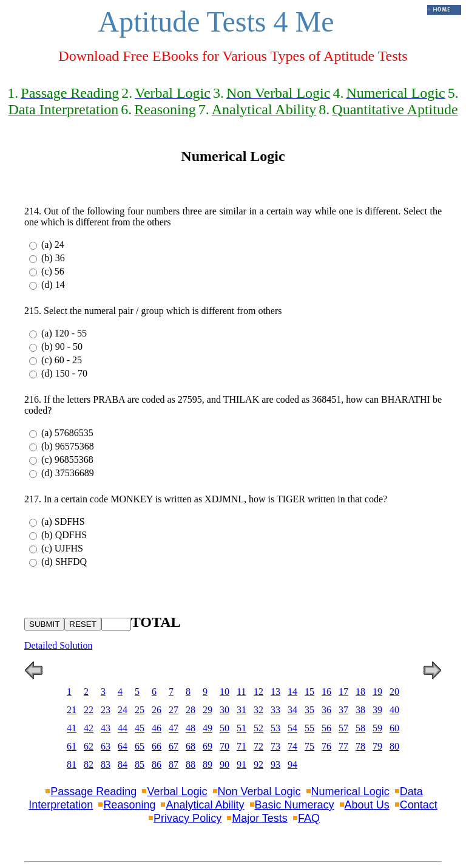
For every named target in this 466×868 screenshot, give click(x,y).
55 (309, 728)
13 (275, 692)
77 (343, 746)
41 (72, 728)
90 (225, 764)
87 (174, 764)
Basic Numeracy (295, 805)
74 (292, 746)
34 (292, 710)
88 (191, 764)
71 (241, 746)
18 (360, 692)
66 (157, 746)
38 (360, 710)
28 (191, 710)
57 (343, 728)
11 (241, 692)
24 (123, 710)
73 (275, 746)
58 (360, 728)
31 (241, 710)
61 (72, 746)
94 (292, 764)
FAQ (309, 818)
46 (157, 728)
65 (140, 746)
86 (157, 764)
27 (174, 710)
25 (140, 710)
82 (89, 764)
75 (309, 746)
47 (174, 728)
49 (208, 728)
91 (241, 764)
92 (258, 764)
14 (292, 692)
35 (309, 710)
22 (89, 710)
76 (326, 746)
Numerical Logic (350, 791)
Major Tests (260, 818)
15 (309, 692)
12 (258, 692)
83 (106, 764)
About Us (367, 805)
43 (106, 728)
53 (275, 728)
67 (174, 746)
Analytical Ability (205, 805)
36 (326, 710)
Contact (419, 805)
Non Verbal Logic (259, 791)
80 (394, 746)
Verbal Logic (177, 791)
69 (208, 746)
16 (326, 692)
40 (394, 710)
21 (72, 710)
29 (208, 710)
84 (123, 764)
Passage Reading (93, 791)
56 (326, 728)
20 (394, 692)
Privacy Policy (187, 818)
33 (275, 710)
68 (191, 746)
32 (258, 710)
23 (106, 710)
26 (157, 710)
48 (191, 728)
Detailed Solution (58, 645)
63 (106, 746)
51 (241, 728)
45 (140, 728)
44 (123, 728)
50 (225, 728)
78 (360, 746)
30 (225, 710)
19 (377, 692)
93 (275, 764)
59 (377, 728)
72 (258, 746)
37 (343, 710)
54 (292, 728)
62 (89, 746)
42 (89, 728)
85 (140, 764)
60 (394, 728)
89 (208, 764)
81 (72, 764)
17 (343, 692)
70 (225, 746)
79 (377, 746)
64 (123, 746)
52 (258, 728)
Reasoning (129, 805)
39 (377, 710)
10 (225, 692)
